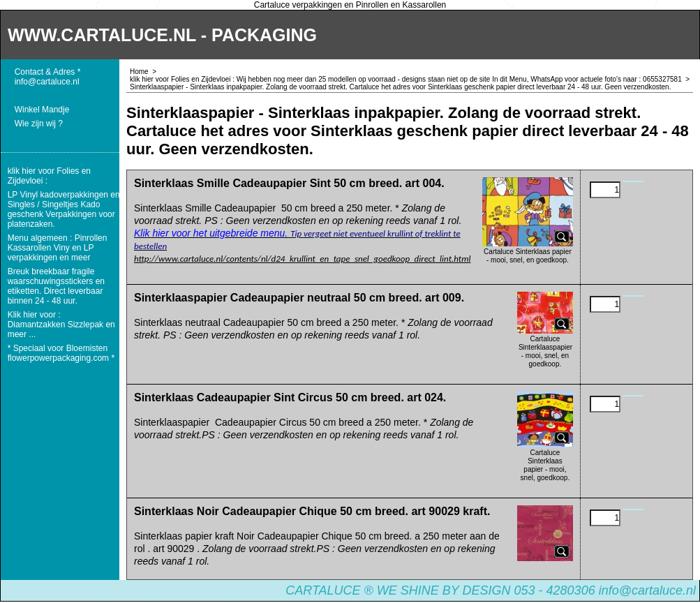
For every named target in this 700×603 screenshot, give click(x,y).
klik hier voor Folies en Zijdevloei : (49, 176)
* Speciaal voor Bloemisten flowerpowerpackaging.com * (61, 353)
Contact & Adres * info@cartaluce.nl (48, 77)
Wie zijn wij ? (39, 124)
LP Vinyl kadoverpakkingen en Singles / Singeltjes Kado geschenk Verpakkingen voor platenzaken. (64, 209)
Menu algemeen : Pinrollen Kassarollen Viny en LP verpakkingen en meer (58, 248)
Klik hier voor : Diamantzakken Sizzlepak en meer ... (61, 325)
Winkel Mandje (42, 110)
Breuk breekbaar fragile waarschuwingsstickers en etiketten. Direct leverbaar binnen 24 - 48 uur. (56, 286)
